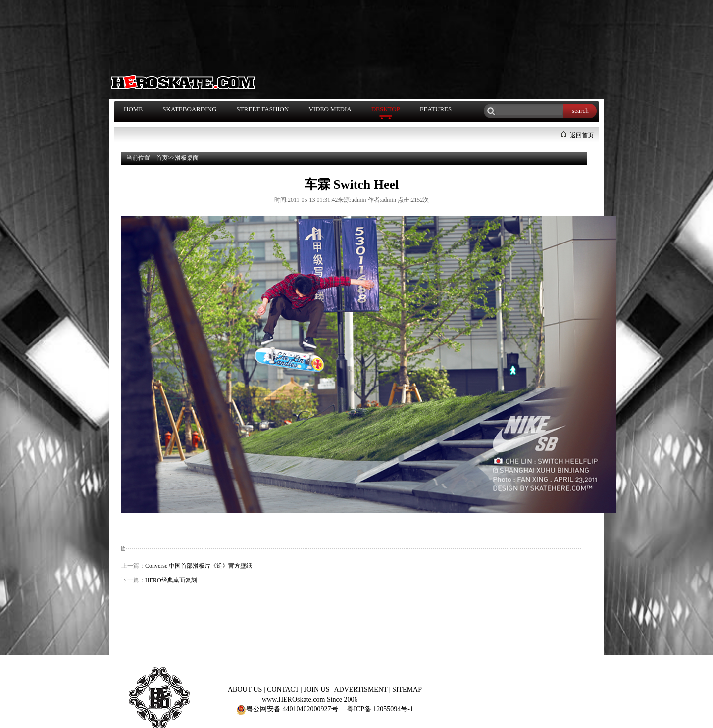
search (580, 111)
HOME (133, 109)
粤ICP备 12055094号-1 (380, 709)
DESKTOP (386, 109)
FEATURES (436, 109)
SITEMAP (407, 690)
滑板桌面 (187, 158)
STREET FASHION (262, 109)
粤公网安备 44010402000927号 (287, 709)
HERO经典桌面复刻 (171, 580)
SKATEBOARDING (189, 109)
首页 (162, 158)
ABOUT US (246, 690)
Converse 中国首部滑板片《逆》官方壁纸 (199, 566)
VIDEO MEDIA (330, 109)
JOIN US (318, 690)
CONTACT (284, 690)
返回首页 (582, 135)
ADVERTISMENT (362, 690)
